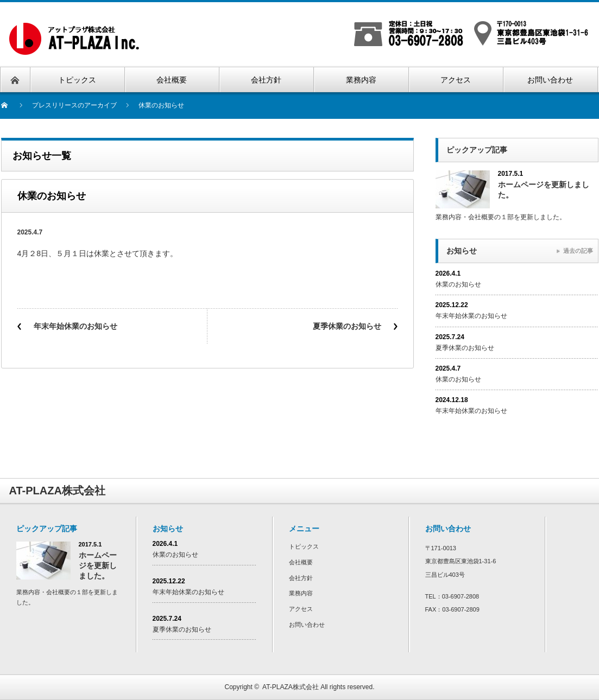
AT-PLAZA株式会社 (291, 687)
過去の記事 (578, 251)
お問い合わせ (307, 625)
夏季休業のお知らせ (347, 326)
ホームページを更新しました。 (544, 190)
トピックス (304, 546)
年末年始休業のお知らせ (75, 326)
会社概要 (301, 562)
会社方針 (301, 578)
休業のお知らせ (458, 284)
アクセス (301, 609)
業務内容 (301, 593)
